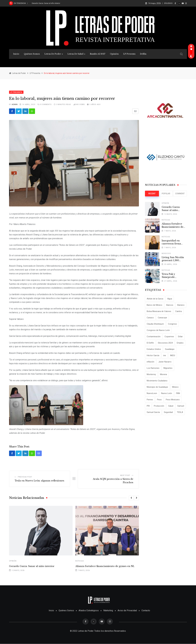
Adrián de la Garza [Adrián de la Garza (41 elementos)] (155, 299)
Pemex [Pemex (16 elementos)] (150, 400)
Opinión (114, 54)
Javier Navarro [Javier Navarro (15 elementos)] (165, 362)
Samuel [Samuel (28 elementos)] (181, 406)
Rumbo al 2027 (98, 54)
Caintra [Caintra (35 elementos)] (179, 311)
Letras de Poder (53, 54)
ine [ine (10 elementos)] (165, 355)
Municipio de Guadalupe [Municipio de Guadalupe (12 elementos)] (157, 387)
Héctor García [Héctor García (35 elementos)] (153, 355)
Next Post (125, 476)
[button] (131, 498)
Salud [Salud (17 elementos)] (171, 406)
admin (15, 104)
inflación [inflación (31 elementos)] (150, 362)
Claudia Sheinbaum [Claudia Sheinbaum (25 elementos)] (155, 324)
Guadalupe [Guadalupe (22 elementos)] (170, 349)
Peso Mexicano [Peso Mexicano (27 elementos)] (173, 400)
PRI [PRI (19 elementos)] (148, 406)
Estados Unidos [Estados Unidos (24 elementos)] (154, 349)
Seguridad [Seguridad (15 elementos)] (168, 412)
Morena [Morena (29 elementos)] (163, 374)
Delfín (143, 54)
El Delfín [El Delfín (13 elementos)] (150, 343)
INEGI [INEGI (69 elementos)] (173, 355)
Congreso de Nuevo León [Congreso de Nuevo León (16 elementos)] (158, 330)
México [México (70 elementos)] (175, 387)
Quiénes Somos (32, 54)
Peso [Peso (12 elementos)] (159, 400)
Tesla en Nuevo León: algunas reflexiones (39, 481)
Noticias (80, 561)
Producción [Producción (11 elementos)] (159, 406)
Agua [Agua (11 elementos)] (170, 299)
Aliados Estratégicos (89, 611)
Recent (152, 194)
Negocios (166, 253)
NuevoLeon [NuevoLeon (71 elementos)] (152, 393)
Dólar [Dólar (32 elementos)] (180, 337)
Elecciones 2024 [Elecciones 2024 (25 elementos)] (165, 343)
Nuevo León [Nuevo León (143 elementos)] (167, 393)
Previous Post (25, 477)
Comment (180, 194)
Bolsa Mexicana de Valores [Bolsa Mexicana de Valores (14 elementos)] (159, 311)
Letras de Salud (75, 54)
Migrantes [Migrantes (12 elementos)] (168, 368)
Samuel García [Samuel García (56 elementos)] (153, 412)
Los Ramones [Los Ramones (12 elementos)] (153, 368)
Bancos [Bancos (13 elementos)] (170, 305)
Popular (166, 194)
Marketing (108, 611)
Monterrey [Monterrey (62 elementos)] (151, 374)
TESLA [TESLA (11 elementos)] (180, 412)
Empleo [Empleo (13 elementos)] (180, 343)
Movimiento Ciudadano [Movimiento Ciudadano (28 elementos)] (157, 381)
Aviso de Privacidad (127, 611)
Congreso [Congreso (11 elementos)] (172, 324)
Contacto (146, 611)
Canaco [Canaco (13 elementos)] (150, 318)
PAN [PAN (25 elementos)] (178, 393)
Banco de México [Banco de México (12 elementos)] (154, 305)
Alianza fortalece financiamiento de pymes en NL (105, 566)
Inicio (16, 54)
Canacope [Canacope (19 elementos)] (162, 318)
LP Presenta (129, 54)
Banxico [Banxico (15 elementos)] (181, 305)
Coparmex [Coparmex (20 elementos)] (169, 337)
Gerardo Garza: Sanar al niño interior (46, 3)
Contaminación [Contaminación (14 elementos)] (154, 337)
